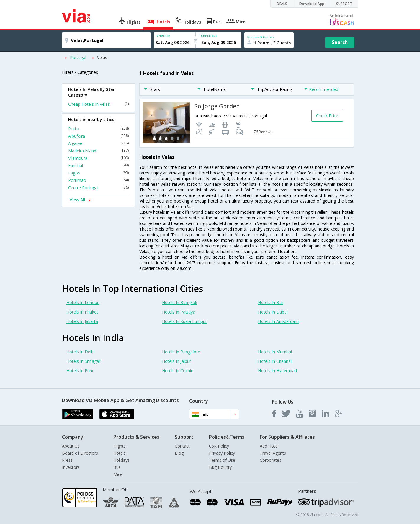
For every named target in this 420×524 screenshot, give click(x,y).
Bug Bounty (220, 467)
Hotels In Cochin (178, 371)
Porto (98, 129)
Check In (164, 36)
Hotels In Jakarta (82, 321)
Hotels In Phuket (82, 312)
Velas (102, 57)
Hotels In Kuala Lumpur (184, 321)
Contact (182, 446)
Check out (209, 36)
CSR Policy (219, 446)
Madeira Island (98, 151)
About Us (71, 446)
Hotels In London (83, 302)
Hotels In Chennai (275, 361)
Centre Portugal (98, 188)
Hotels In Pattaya (179, 312)
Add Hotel (269, 446)
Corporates (271, 460)
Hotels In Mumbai (275, 352)
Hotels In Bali (271, 302)
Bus (117, 467)
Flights (120, 446)
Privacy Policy (222, 453)
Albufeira (98, 136)
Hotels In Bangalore (181, 352)
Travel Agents (273, 453)
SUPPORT (344, 4)
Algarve (98, 143)
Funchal (98, 165)
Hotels (120, 453)
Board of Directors (80, 453)
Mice (118, 474)
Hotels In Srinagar (83, 361)
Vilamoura (98, 158)
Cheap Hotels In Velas (98, 104)
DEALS (282, 4)
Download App (312, 4)
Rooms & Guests (261, 37)
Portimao (98, 180)
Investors (71, 467)
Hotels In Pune (80, 371)
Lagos (98, 173)
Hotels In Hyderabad (277, 371)
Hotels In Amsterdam (278, 321)
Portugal (78, 57)
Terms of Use (222, 460)
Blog (179, 453)
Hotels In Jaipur (177, 361)
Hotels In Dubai (273, 312)
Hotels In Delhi (80, 352)
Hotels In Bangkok (180, 302)
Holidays (121, 460)
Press (67, 460)
